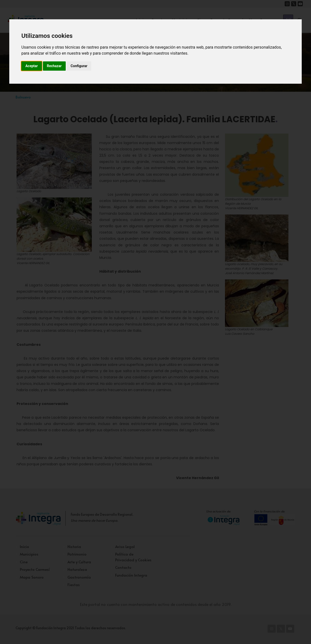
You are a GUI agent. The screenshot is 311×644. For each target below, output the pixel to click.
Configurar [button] (79, 66)
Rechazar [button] (54, 66)
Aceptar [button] (32, 66)
